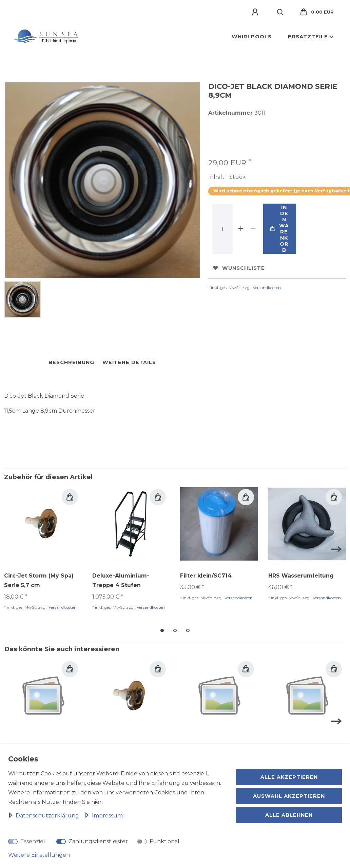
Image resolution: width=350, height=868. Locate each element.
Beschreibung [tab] (71, 360)
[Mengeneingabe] (222, 229)
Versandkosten (267, 288)
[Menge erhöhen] (241, 229)
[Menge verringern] (253, 229)
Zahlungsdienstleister (98, 841)
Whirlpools (252, 37)
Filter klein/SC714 (206, 574)
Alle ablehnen (289, 815)
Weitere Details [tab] (129, 360)
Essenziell (34, 841)
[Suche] (280, 12)
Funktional (164, 841)
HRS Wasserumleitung (301, 574)
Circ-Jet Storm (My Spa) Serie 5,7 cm (39, 578)
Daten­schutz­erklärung (44, 816)
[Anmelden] (256, 12)
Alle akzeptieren (289, 777)
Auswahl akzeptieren (289, 796)
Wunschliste (239, 268)
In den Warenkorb (279, 229)
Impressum (104, 816)
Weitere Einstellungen (39, 855)
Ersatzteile (308, 37)
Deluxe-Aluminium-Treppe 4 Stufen (121, 578)
